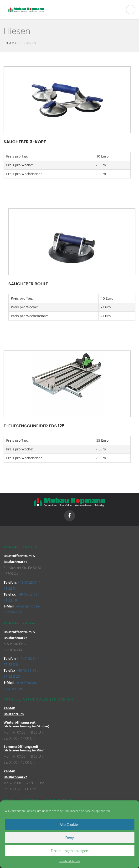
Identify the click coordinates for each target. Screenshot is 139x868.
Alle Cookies (69, 824)
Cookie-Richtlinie (69, 861)
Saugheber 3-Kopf (25, 142)
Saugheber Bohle (28, 284)
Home (11, 43)
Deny (70, 838)
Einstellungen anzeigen (69, 851)
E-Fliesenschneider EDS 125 (34, 426)
